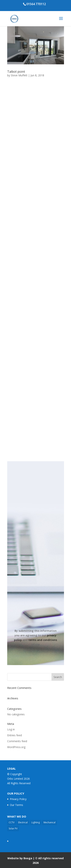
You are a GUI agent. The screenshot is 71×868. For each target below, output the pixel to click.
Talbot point (16, 72)
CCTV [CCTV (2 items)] (12, 822)
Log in (11, 729)
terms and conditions (43, 640)
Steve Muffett (19, 75)
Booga (28, 858)
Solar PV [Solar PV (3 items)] (13, 829)
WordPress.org (16, 747)
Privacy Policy (18, 799)
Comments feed (17, 741)
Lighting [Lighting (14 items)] (36, 822)
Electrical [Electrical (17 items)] (23, 822)
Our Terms (16, 805)
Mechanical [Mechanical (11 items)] (50, 822)
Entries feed (14, 735)
